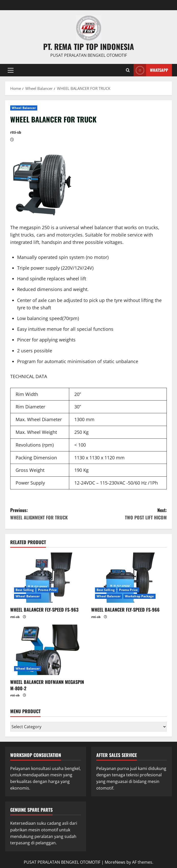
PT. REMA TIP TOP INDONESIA (89, 46)
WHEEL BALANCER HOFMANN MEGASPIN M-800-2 (47, 685)
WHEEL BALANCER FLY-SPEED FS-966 (125, 610)
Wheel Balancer (24, 108)
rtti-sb (16, 132)
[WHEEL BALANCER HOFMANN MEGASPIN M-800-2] (48, 650)
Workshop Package (139, 596)
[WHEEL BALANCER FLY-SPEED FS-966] (129, 578)
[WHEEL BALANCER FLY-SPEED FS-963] (48, 578)
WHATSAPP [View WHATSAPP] (151, 70)
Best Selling (25, 590)
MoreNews (115, 862)
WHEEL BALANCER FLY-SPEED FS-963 (44, 610)
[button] (11, 70)
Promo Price (47, 590)
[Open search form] (128, 70)
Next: (128, 514)
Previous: (49, 514)
